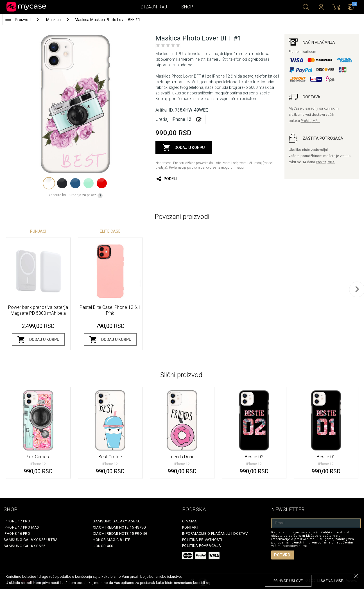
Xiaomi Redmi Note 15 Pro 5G (120, 534)
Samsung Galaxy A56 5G (117, 521)
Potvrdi (283, 555)
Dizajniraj (154, 7)
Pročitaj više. (310, 121)
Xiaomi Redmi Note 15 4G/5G (119, 527)
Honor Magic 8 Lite (111, 540)
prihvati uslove (288, 581)
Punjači (38, 231)
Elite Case (110, 231)
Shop (187, 7)
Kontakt (191, 527)
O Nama (190, 521)
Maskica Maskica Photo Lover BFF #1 (108, 20)
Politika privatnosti (202, 540)
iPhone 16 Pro (17, 534)
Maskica (54, 20)
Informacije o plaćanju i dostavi (215, 534)
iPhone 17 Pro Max (22, 527)
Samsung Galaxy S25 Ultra (31, 540)
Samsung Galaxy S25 (25, 546)
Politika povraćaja (202, 546)
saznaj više (332, 581)
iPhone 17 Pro (17, 521)
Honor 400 (103, 546)
